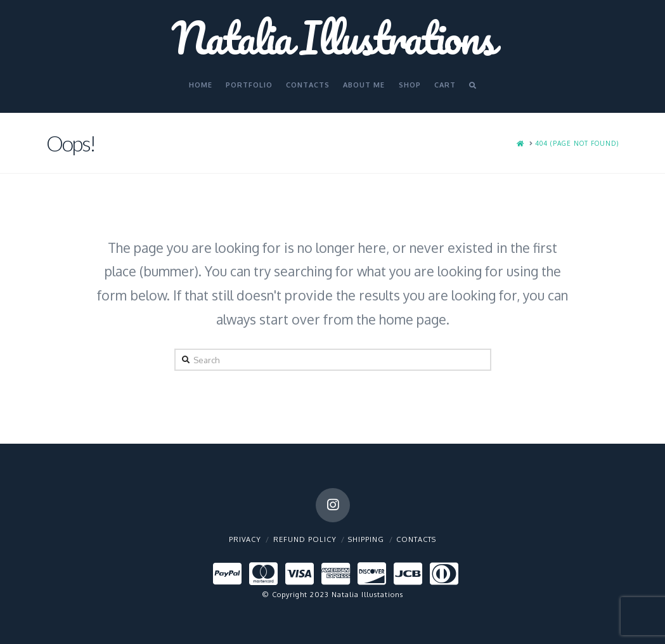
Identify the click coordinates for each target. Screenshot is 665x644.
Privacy (245, 539)
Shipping (366, 539)
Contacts (416, 539)
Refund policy (305, 539)
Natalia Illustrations (333, 37)
